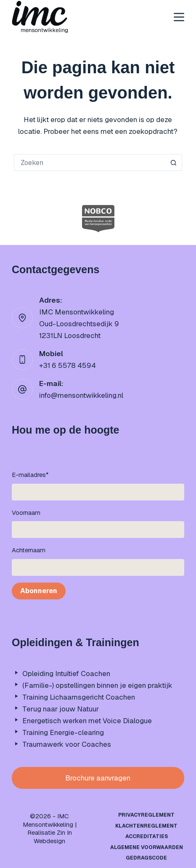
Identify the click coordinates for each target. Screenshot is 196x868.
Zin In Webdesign (53, 837)
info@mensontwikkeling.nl (81, 395)
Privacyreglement (146, 815)
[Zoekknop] (174, 162)
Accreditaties (147, 837)
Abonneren (39, 591)
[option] (98, 219)
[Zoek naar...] (90, 162)
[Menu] (179, 17)
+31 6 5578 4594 (68, 365)
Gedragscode (146, 858)
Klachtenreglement (146, 826)
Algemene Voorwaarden (147, 848)
